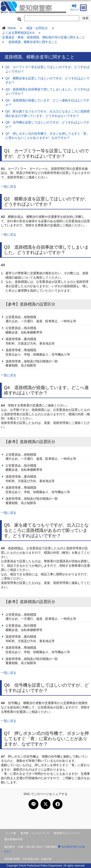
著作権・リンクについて (35, 833)
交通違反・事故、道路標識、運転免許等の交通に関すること (44, 37)
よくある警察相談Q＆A (18, 33)
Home (12, 28)
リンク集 (11, 833)
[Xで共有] (45, 804)
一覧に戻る (9, 186)
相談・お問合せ (37, 28)
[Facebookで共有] (58, 804)
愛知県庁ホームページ (67, 833)
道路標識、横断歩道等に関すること (33, 42)
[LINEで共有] (33, 804)
